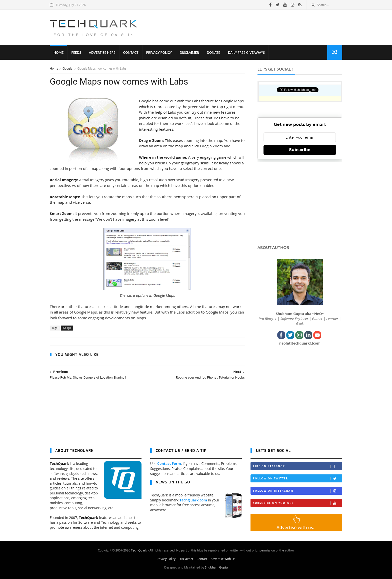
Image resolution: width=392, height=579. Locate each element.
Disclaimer (189, 53)
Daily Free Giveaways (246, 53)
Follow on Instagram (297, 491)
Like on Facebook (297, 466)
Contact (131, 53)
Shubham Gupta (216, 567)
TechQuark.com (193, 500)
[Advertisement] (251, 27)
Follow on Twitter (297, 479)
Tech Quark (139, 550)
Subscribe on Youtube (297, 503)
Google (68, 68)
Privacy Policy (159, 53)
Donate (213, 53)
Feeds (76, 53)
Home (58, 53)
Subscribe (300, 150)
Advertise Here (102, 53)
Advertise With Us (223, 559)
